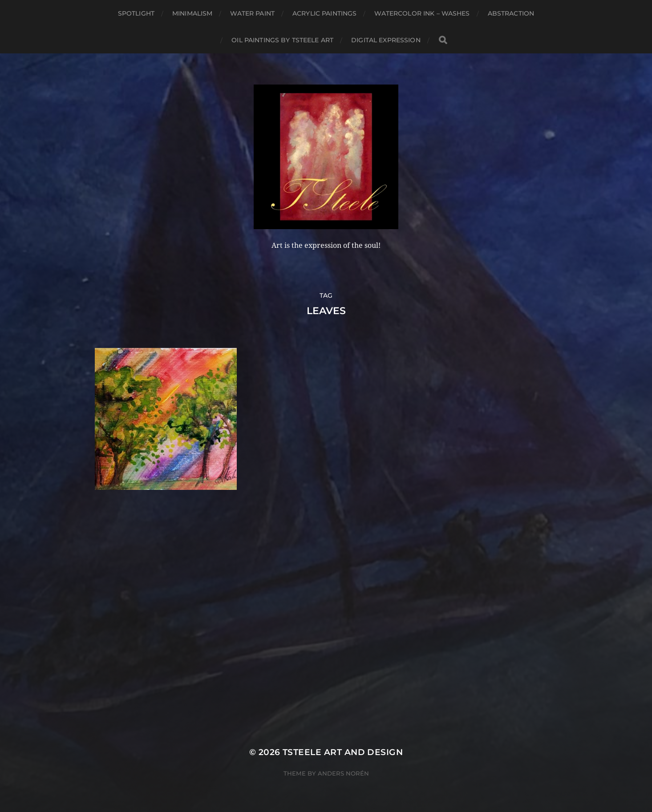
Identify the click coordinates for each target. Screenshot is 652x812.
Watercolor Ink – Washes (422, 13)
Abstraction (511, 13)
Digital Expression (386, 40)
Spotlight (136, 13)
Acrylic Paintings (324, 13)
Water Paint (252, 13)
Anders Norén (343, 773)
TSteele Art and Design (343, 752)
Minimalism (192, 13)
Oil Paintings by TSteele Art (282, 40)
